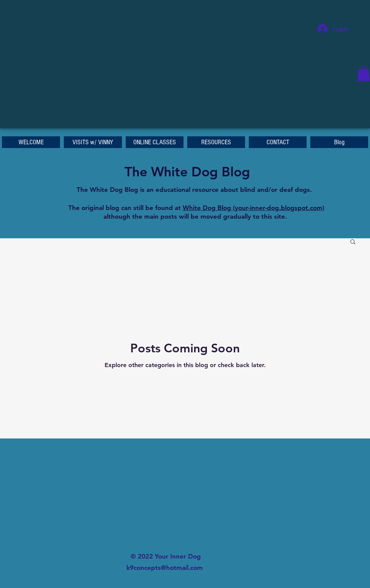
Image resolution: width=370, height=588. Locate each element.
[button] (364, 73)
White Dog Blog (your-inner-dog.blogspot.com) (254, 208)
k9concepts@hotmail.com (165, 568)
